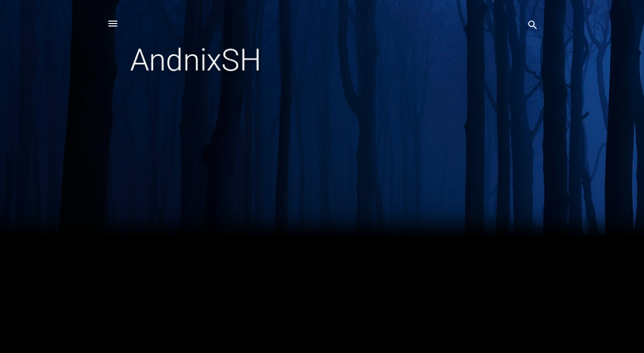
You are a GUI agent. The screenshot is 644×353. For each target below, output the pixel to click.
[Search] (533, 27)
